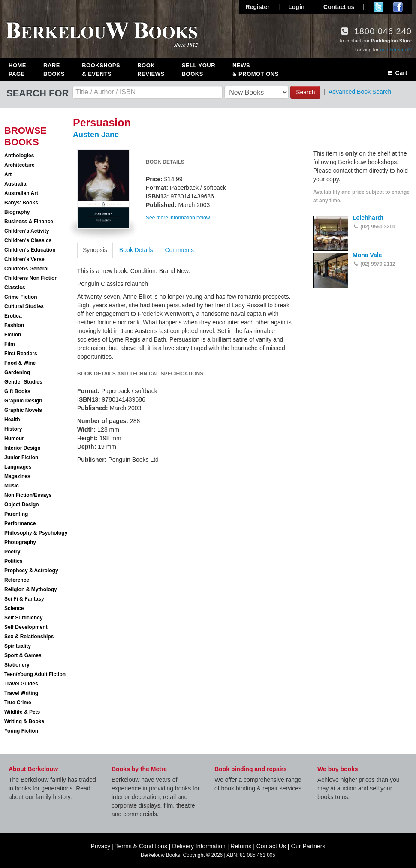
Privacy (100, 846)
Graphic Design (23, 401)
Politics (14, 561)
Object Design (22, 505)
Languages (18, 467)
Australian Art (21, 193)
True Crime (18, 703)
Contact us (339, 7)
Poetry (12, 552)
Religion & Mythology (31, 589)
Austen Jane (96, 135)
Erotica (13, 316)
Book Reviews (151, 70)
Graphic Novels (23, 410)
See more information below (178, 218)
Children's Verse (24, 259)
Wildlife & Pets (22, 712)
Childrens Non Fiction (31, 278)
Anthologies (19, 156)
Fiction (13, 335)
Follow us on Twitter (378, 7)
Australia (15, 184)
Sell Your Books (199, 70)
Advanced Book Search (360, 92)
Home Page (17, 70)
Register (258, 7)
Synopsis (95, 250)
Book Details (136, 250)
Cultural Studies (24, 306)
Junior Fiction (21, 457)
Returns (241, 846)
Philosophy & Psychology (36, 533)
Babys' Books (21, 203)
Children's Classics (28, 240)
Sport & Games (23, 655)
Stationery (17, 665)
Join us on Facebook (398, 7)
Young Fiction (21, 731)
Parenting (16, 514)
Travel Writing (21, 693)
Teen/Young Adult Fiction (35, 674)
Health (12, 420)
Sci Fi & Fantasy (24, 599)
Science (14, 608)
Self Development (26, 627)
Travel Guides (21, 684)
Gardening (17, 372)
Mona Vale (367, 255)
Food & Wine (20, 363)
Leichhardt (368, 218)
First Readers (21, 354)
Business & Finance (29, 222)
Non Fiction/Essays (28, 495)
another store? (396, 50)
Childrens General (26, 269)
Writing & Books (24, 721)
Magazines (17, 476)
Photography (20, 542)
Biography (17, 212)
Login (296, 7)
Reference (17, 580)
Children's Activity (27, 231)
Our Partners (308, 846)
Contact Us (271, 846)
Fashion (14, 325)
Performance (20, 523)
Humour (14, 439)
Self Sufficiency (23, 618)
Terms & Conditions (141, 846)
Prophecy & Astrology (31, 571)
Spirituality (18, 646)
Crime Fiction (21, 297)
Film (10, 344)
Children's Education (30, 250)
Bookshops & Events (101, 70)
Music (12, 486)
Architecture (20, 165)
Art (8, 174)
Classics (15, 288)
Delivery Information (199, 846)
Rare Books (54, 70)
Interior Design (23, 448)
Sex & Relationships (29, 637)
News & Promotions (256, 70)
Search (305, 92)
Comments (179, 250)
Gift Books (17, 391)
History (13, 429)
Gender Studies (23, 382)
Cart (396, 73)
